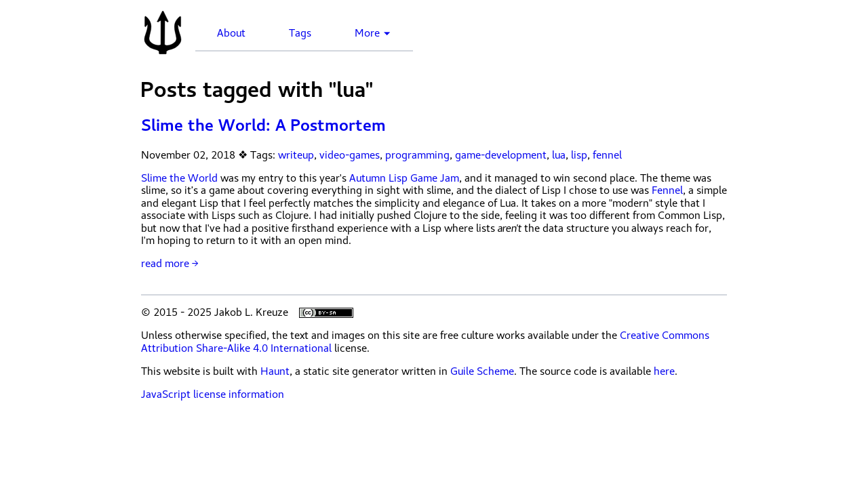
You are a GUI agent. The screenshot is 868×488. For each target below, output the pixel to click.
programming (417, 155)
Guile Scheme (482, 371)
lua (559, 155)
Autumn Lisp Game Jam (404, 178)
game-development (501, 155)
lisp (579, 155)
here (664, 371)
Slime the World (179, 178)
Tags (300, 33)
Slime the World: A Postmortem (263, 125)
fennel (607, 155)
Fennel (667, 190)
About (231, 33)
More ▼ (373, 33)
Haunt (275, 371)
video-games (350, 155)
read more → (170, 264)
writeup (296, 155)
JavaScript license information (213, 394)
